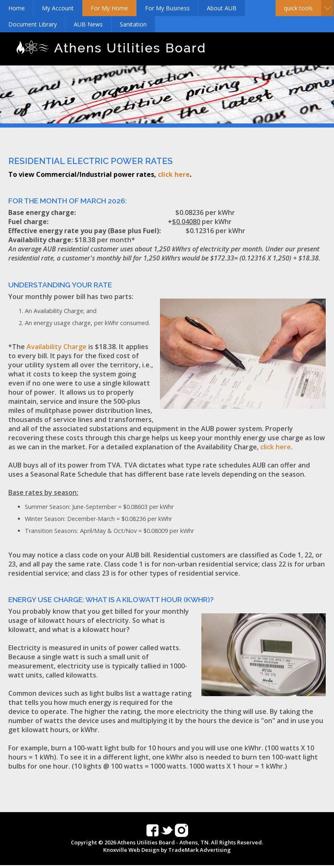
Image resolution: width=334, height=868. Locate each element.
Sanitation (133, 24)
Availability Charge (57, 347)
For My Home (109, 8)
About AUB (222, 8)
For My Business (167, 8)
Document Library (33, 24)
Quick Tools (298, 8)
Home (17, 8)
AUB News (88, 24)
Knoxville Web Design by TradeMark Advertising (167, 850)
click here (174, 174)
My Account (58, 8)
